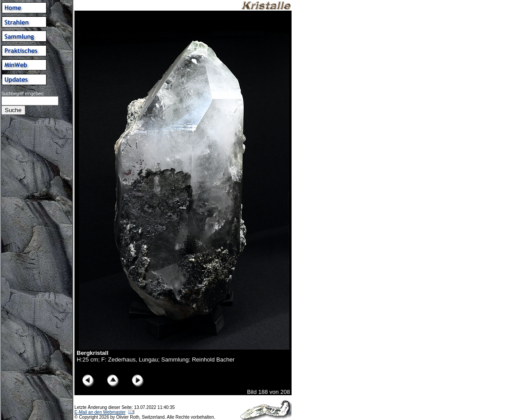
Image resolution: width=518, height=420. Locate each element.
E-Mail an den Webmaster (100, 412)
